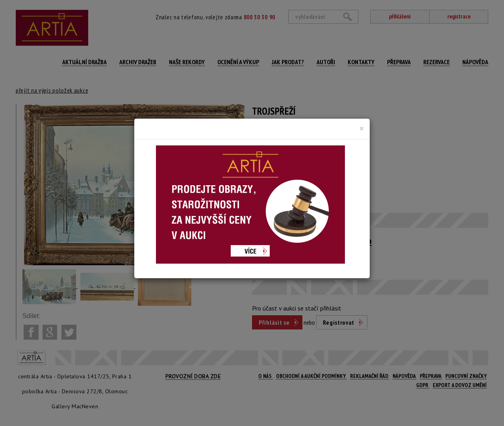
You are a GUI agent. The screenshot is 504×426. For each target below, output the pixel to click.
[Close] (362, 128)
